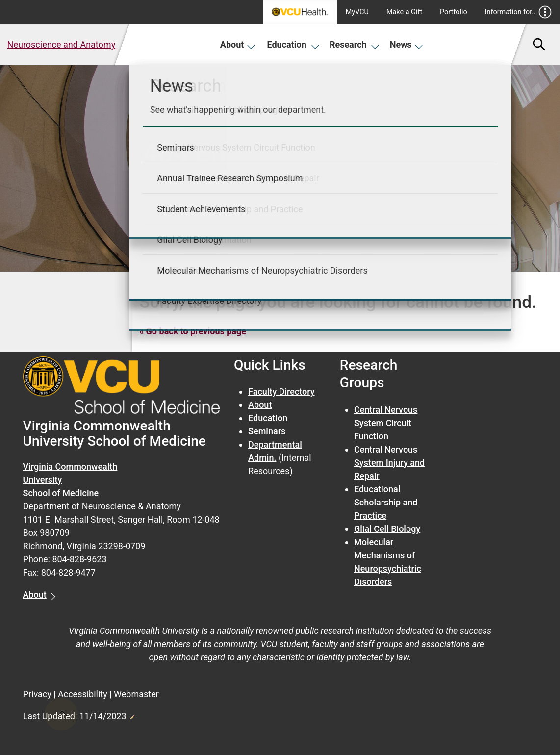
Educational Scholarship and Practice (386, 502)
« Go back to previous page (193, 331)
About (238, 44)
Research (355, 44)
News (407, 44)
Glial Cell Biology (387, 529)
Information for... (519, 12)
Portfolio (454, 12)
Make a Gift (404, 12)
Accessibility (83, 694)
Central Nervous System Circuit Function (386, 423)
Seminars (267, 431)
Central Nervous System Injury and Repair (389, 463)
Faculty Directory (281, 391)
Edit (132, 714)
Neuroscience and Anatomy (62, 44)
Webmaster (136, 694)
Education (293, 44)
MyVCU (357, 12)
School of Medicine (61, 493)
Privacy (37, 694)
